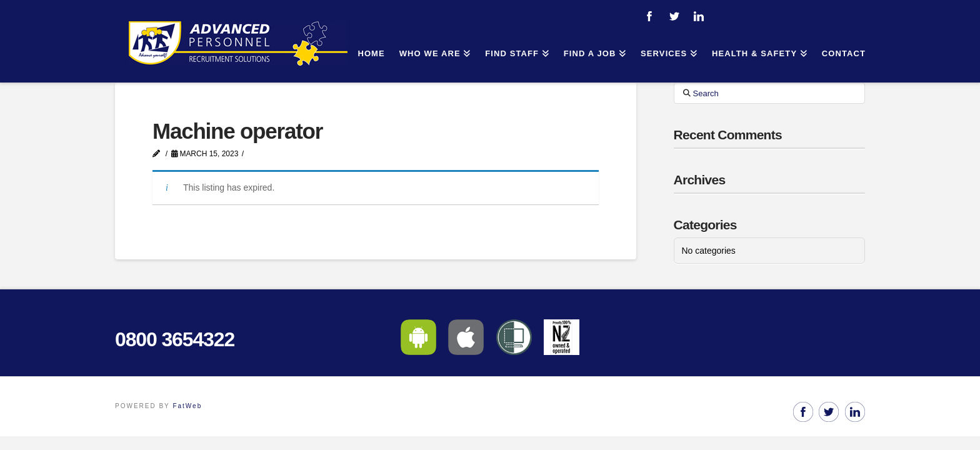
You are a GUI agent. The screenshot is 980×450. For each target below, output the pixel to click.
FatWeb (187, 406)
